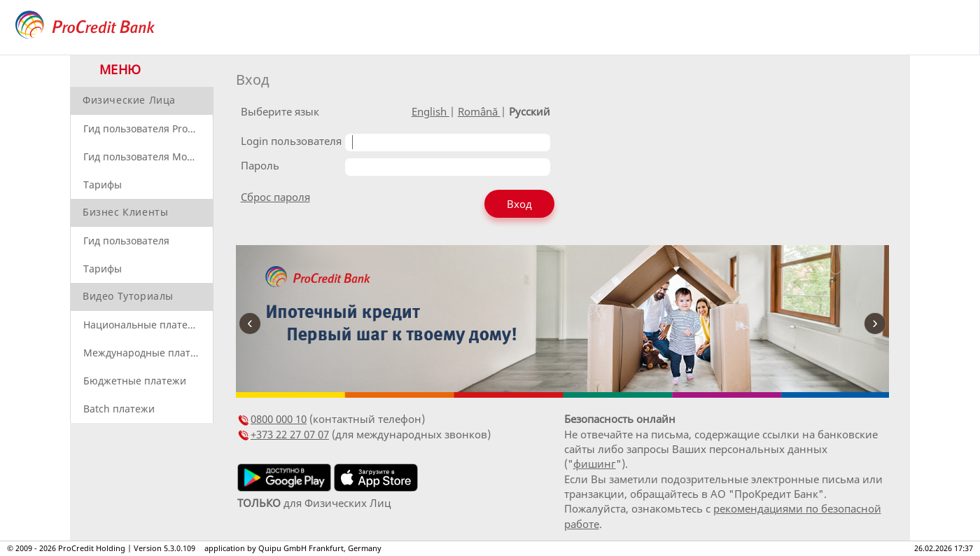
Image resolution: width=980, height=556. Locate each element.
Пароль (260, 165)
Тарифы (103, 185)
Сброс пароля (275, 197)
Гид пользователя (126, 241)
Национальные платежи (142, 325)
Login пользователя (291, 141)
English (430, 111)
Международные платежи (147, 353)
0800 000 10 (279, 419)
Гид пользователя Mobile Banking (148, 157)
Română (479, 111)
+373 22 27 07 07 (290, 434)
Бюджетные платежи (135, 381)
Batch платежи (119, 409)
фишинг (595, 464)
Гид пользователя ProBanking (148, 128)
